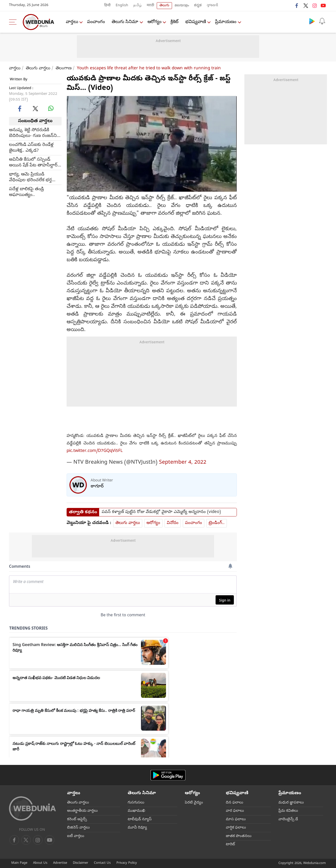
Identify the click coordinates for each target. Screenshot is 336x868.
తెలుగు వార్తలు (38, 68)
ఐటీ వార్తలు (76, 836)
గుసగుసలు (136, 803)
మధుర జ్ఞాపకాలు (291, 803)
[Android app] (168, 775)
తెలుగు (164, 6)
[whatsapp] (51, 108)
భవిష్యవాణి (196, 22)
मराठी (150, 6)
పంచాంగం (96, 22)
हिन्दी (107, 6)
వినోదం (173, 523)
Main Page (19, 863)
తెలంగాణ (64, 68)
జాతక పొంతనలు (239, 836)
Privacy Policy (127, 863)
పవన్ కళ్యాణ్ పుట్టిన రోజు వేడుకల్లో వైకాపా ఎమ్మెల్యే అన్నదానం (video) (161, 512)
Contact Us (102, 863)
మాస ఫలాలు (236, 819)
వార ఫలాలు (235, 811)
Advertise (60, 863)
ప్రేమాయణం (226, 22)
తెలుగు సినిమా (125, 22)
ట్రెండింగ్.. (217, 523)
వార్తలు (72, 22)
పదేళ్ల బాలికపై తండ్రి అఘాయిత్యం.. (26, 192)
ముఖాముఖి (136, 811)
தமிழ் (137, 6)
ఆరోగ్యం (155, 22)
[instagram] (50, 840)
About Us (40, 863)
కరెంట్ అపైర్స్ (77, 819)
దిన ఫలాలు (234, 803)
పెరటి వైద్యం (194, 803)
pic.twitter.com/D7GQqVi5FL (95, 451)
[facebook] (20, 108)
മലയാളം (182, 6)
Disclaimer (80, 863)
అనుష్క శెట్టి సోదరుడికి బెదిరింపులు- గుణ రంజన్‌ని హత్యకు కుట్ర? (33, 133)
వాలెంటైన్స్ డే (288, 819)
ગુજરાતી (212, 6)
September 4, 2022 (183, 463)
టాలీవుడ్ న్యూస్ (140, 819)
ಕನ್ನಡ (198, 6)
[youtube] (38, 840)
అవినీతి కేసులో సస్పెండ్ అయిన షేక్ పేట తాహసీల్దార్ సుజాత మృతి (33, 163)
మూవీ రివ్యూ (137, 828)
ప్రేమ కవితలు (288, 811)
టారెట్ (230, 844)
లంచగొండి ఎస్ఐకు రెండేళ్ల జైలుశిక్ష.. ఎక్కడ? (31, 148)
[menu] (14, 22)
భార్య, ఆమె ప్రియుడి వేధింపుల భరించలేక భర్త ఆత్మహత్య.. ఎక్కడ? (30, 177)
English (122, 6)
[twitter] (35, 108)
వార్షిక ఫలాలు (236, 828)
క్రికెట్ (175, 22)
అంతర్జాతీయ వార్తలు (82, 811)
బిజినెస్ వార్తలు (78, 828)
